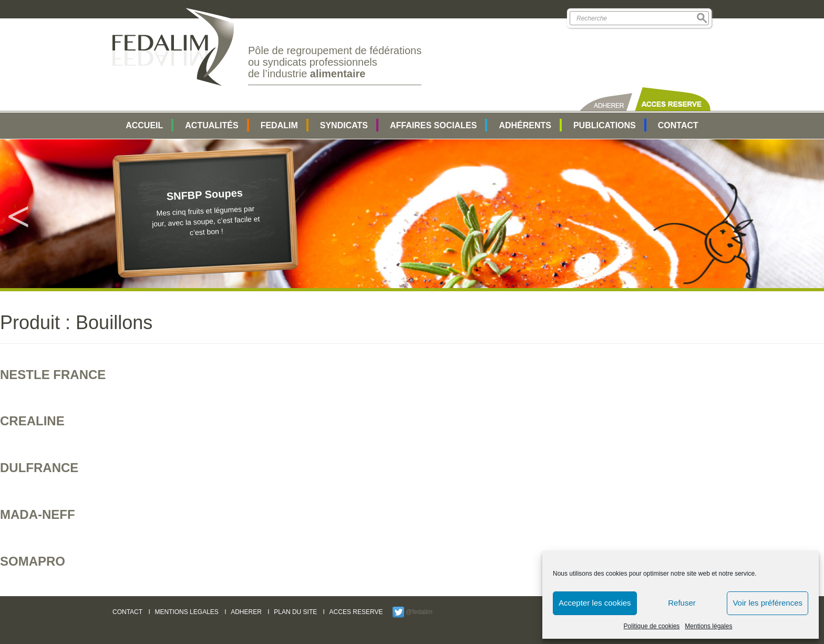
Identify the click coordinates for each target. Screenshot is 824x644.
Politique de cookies (652, 626)
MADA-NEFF (38, 514)
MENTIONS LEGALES (186, 612)
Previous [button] (18, 214)
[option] (412, 214)
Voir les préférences (768, 603)
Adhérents (525, 125)
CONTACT (127, 612)
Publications (605, 125)
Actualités (212, 125)
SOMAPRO (33, 561)
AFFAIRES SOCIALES (433, 125)
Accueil (144, 125)
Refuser (682, 603)
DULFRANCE (39, 468)
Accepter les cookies (595, 603)
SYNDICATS (344, 125)
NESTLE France (53, 375)
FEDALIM (279, 125)
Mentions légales (708, 626)
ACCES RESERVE (356, 612)
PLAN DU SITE (295, 612)
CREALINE (32, 421)
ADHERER (246, 612)
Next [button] (806, 214)
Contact (678, 125)
